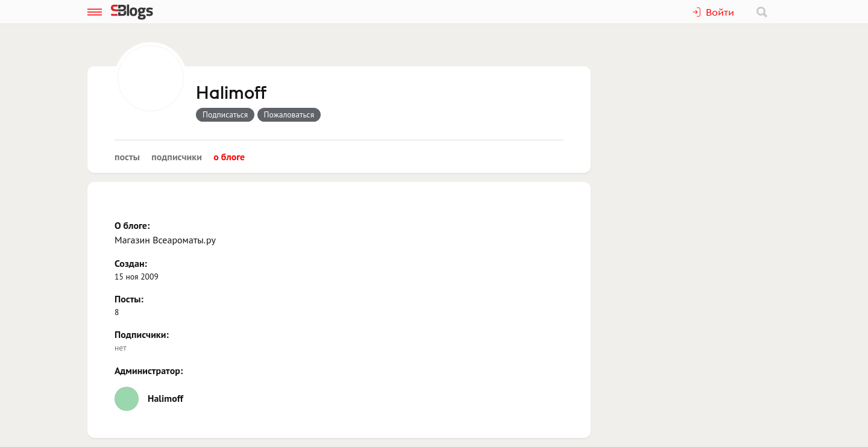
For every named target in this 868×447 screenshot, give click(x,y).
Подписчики (177, 157)
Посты (127, 157)
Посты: (129, 299)
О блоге (229, 157)
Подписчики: (142, 334)
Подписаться (225, 114)
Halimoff (231, 93)
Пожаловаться (289, 114)
